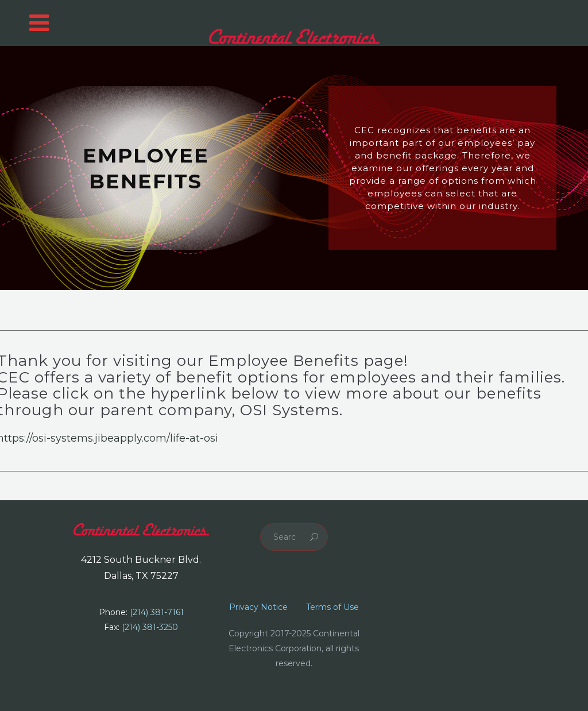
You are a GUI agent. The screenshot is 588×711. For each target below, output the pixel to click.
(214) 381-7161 (157, 612)
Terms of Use (332, 607)
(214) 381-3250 (150, 627)
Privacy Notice (258, 607)
